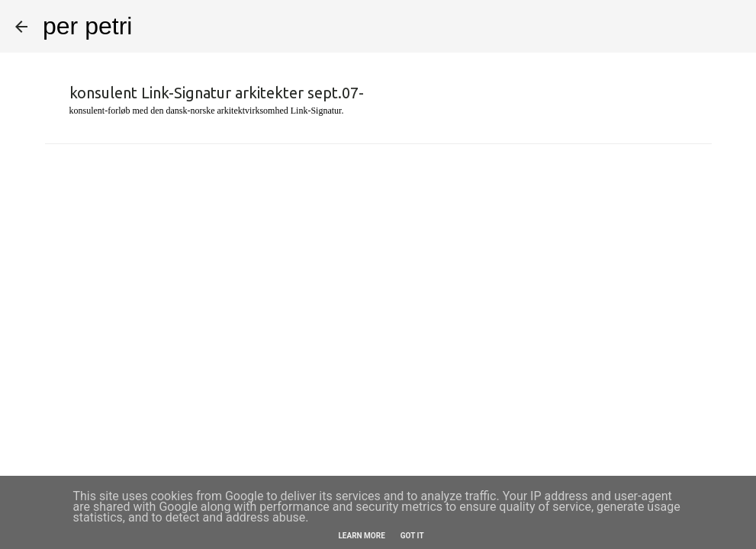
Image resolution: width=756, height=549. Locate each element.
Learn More (361, 536)
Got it (412, 536)
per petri (87, 26)
